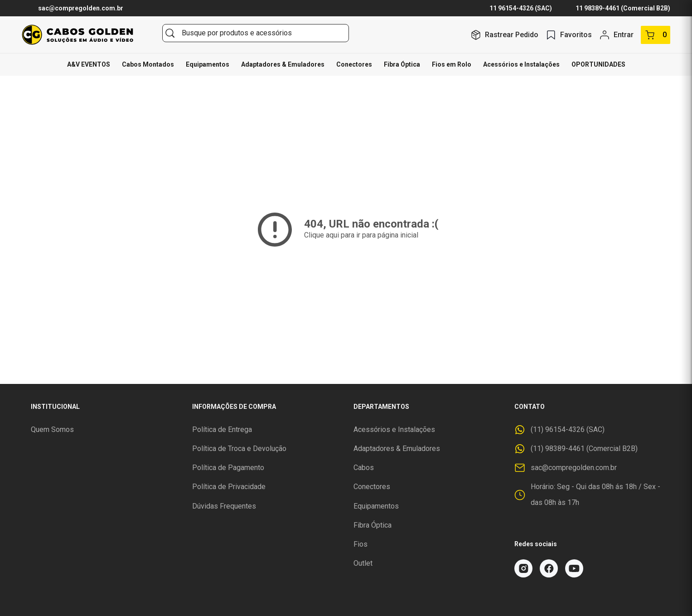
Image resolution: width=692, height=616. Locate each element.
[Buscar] (170, 33)
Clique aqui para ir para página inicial (361, 235)
